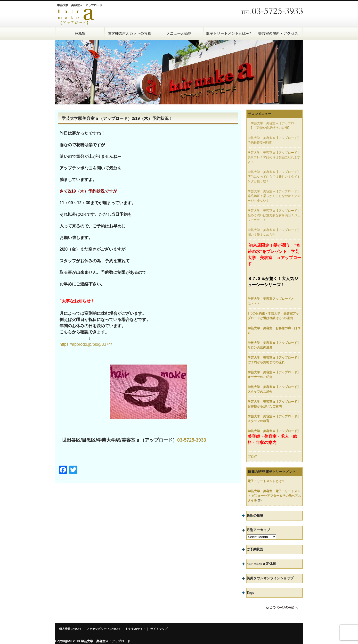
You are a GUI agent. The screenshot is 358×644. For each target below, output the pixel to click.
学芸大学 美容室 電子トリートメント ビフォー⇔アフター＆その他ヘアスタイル (274, 496)
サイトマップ (159, 629)
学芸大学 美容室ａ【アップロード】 (274, 431)
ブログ (252, 457)
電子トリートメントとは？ (266, 481)
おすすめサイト (136, 629)
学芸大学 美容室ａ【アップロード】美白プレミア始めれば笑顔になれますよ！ (274, 157)
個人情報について (70, 629)
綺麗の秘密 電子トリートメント (272, 472)
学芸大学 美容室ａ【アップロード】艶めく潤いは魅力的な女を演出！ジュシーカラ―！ (274, 215)
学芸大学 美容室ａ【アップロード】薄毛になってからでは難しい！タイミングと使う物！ (274, 177)
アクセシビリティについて (104, 629)
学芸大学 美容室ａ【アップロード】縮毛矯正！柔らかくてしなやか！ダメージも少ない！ (274, 196)
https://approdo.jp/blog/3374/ (86, 344)
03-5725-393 (190, 440)
